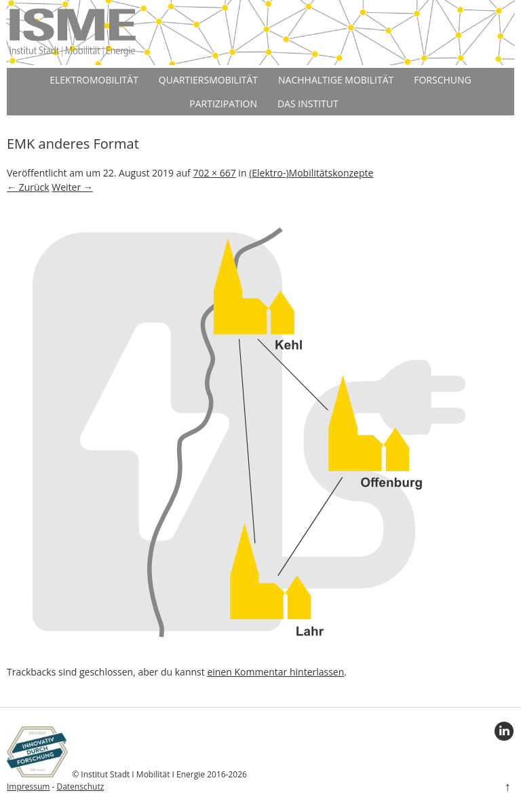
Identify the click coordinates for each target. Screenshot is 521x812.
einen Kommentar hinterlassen (275, 672)
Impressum (28, 787)
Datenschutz (80, 787)
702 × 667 (214, 173)
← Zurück (28, 187)
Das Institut (308, 104)
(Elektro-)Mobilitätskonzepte (311, 173)
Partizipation (223, 104)
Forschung (443, 80)
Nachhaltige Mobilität (336, 80)
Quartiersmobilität (208, 80)
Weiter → (72, 187)
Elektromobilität (94, 80)
